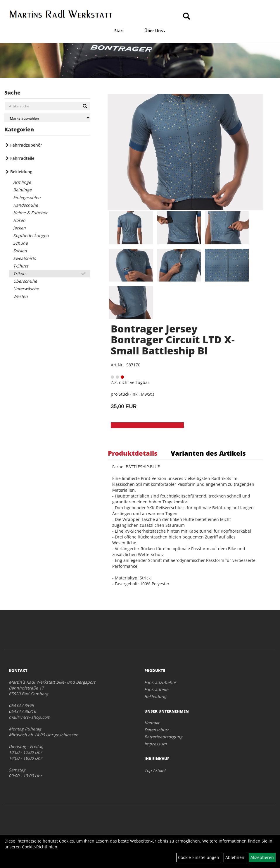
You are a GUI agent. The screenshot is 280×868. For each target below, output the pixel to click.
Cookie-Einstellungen (199, 857)
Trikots (20, 273)
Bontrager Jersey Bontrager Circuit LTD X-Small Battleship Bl (173, 340)
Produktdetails (133, 453)
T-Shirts (21, 266)
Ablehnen (235, 857)
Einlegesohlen (27, 197)
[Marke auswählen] (47, 118)
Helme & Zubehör (30, 213)
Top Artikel (155, 770)
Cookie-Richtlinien (40, 847)
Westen (20, 296)
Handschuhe (26, 205)
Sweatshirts (25, 258)
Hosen (19, 220)
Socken (20, 251)
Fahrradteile (22, 158)
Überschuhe (25, 281)
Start (119, 31)
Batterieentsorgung (163, 737)
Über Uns (155, 31)
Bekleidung (21, 172)
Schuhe (20, 243)
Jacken (19, 228)
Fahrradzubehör (26, 145)
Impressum (155, 744)
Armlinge (22, 182)
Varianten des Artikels (208, 453)
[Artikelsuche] (186, 17)
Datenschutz (157, 730)
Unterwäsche (26, 289)
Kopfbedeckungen (31, 235)
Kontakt (152, 723)
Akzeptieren (262, 857)
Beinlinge (22, 190)
